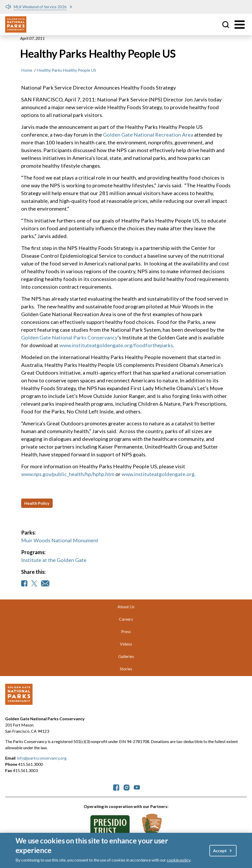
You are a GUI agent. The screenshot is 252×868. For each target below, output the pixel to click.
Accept (220, 852)
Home (27, 70)
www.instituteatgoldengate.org (158, 474)
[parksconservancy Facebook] (116, 787)
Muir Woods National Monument (60, 540)
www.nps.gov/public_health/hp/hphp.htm (68, 474)
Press (126, 631)
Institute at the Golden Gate (54, 560)
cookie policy (179, 861)
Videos (126, 644)
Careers (126, 619)
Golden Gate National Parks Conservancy (69, 337)
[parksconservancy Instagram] (127, 787)
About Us (126, 607)
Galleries (126, 656)
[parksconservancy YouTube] (137, 787)
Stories (126, 669)
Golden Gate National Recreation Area (148, 135)
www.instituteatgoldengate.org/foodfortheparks (116, 345)
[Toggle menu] (240, 25)
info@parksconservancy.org (42, 758)
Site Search (226, 25)
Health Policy (37, 503)
